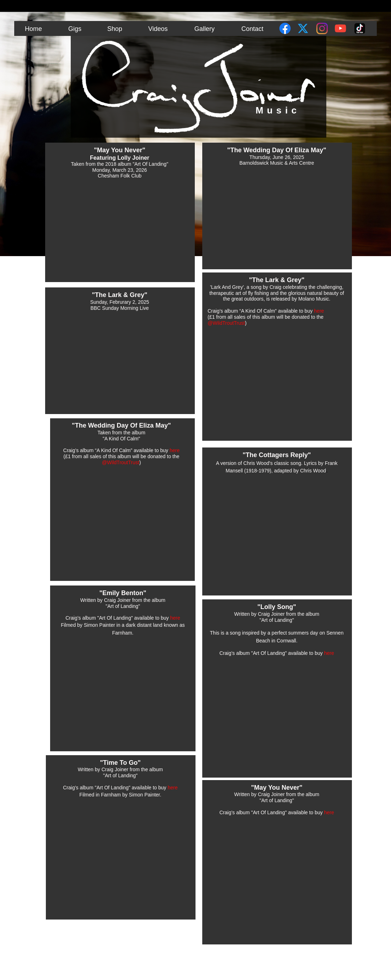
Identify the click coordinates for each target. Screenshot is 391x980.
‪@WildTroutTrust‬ (121, 462)
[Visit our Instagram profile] (322, 28)
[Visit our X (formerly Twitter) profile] (304, 28)
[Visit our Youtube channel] (341, 28)
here (175, 450)
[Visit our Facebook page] (285, 28)
